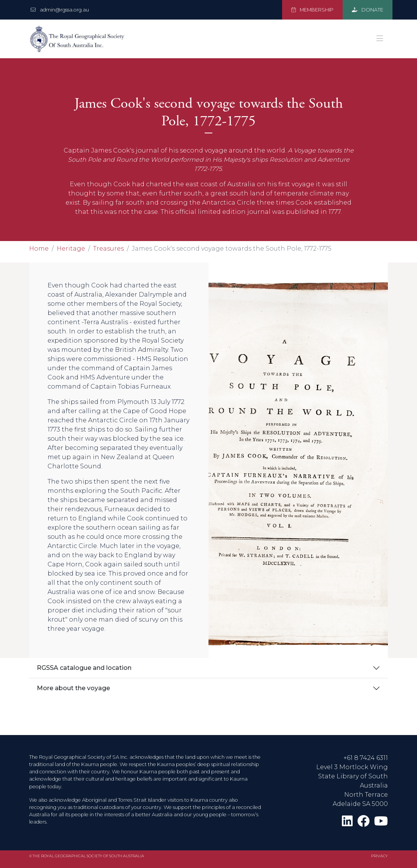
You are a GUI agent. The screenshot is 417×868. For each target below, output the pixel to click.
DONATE (368, 10)
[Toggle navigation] (380, 39)
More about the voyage (73, 688)
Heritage (71, 249)
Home (39, 249)
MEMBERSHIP (312, 10)
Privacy (379, 856)
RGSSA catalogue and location (84, 668)
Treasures (108, 249)
